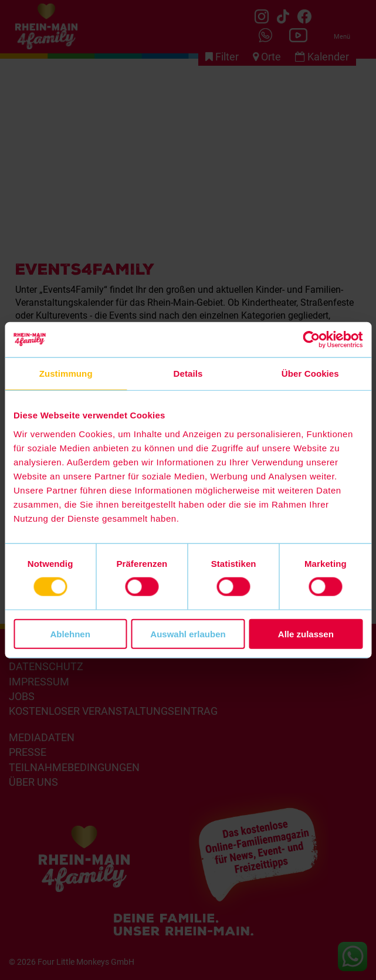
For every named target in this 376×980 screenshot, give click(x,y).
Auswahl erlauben (188, 633)
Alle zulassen (306, 633)
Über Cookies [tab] (310, 374)
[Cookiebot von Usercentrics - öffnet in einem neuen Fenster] (311, 340)
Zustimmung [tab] (66, 374)
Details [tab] (188, 374)
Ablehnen (70, 633)
